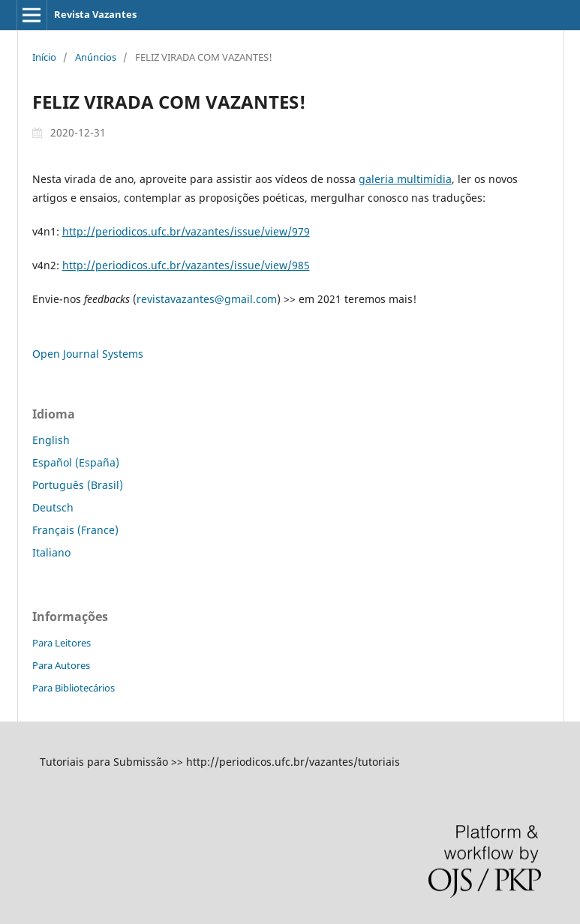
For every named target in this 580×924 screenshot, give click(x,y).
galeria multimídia (405, 179)
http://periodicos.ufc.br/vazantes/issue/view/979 (186, 231)
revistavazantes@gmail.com (207, 299)
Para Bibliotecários (74, 688)
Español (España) (76, 462)
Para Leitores (62, 643)
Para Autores (61, 665)
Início (44, 57)
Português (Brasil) (78, 485)
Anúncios (96, 57)
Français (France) (75, 530)
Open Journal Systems (88, 354)
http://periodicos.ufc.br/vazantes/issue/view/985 (186, 265)
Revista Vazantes (95, 14)
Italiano (51, 552)
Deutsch (53, 507)
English (51, 440)
